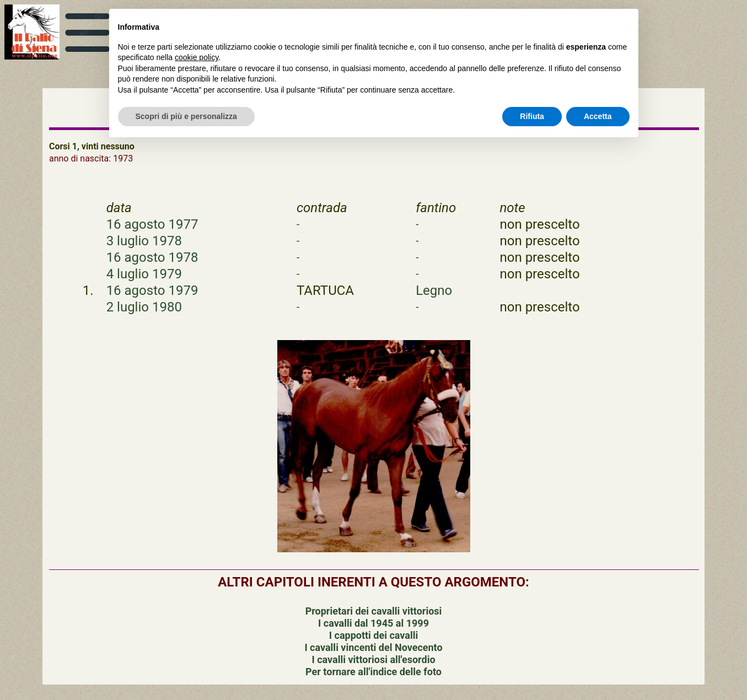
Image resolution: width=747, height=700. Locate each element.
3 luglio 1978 (144, 241)
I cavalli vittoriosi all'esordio (373, 659)
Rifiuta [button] (532, 116)
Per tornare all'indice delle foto (373, 672)
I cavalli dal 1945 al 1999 (373, 623)
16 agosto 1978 (152, 257)
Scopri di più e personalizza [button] (186, 116)
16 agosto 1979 (152, 290)
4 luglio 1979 (144, 274)
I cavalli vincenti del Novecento (373, 647)
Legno (434, 290)
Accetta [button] (598, 116)
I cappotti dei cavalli (373, 635)
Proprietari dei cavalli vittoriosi (374, 611)
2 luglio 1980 (144, 307)
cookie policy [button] (197, 57)
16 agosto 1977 (152, 224)
